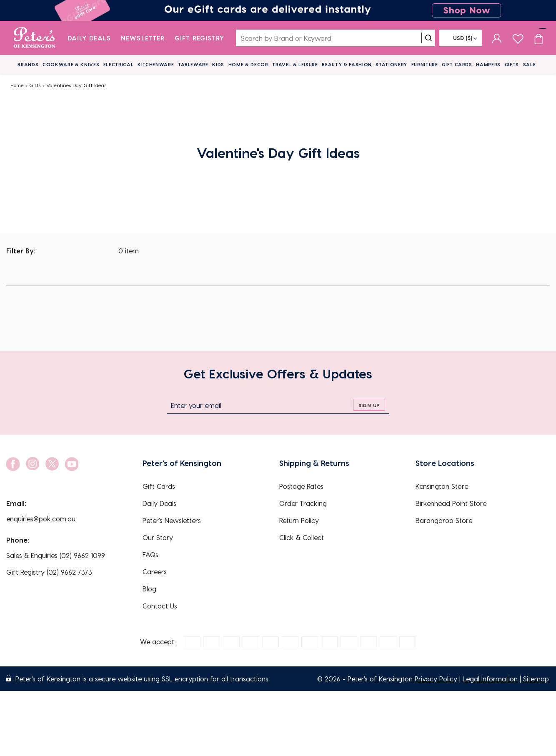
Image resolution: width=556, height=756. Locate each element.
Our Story (158, 537)
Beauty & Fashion (347, 64)
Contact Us (160, 606)
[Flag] (461, 38)
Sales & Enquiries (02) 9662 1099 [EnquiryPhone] (56, 555)
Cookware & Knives (71, 64)
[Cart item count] (538, 38)
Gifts (512, 64)
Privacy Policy (436, 679)
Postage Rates (301, 486)
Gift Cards (457, 64)
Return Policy (299, 520)
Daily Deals (89, 38)
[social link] (13, 464)
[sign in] (497, 38)
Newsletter (143, 38)
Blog (149, 589)
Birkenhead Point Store (451, 503)
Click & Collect (302, 537)
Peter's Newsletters (172, 520)
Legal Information (490, 679)
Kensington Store (442, 486)
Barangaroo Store (444, 520)
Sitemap (536, 679)
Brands (28, 64)
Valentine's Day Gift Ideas (76, 85)
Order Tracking (303, 503)
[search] (428, 38)
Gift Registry (200, 38)
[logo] (34, 38)
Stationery (391, 64)
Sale (530, 64)
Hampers (488, 64)
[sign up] (369, 405)
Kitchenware (156, 64)
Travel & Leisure (295, 64)
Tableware (193, 64)
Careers (155, 572)
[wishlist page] (518, 38)
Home (17, 85)
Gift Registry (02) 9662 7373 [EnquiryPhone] (49, 572)
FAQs (150, 554)
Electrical (119, 64)
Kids (218, 64)
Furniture (425, 64)
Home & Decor (248, 64)
